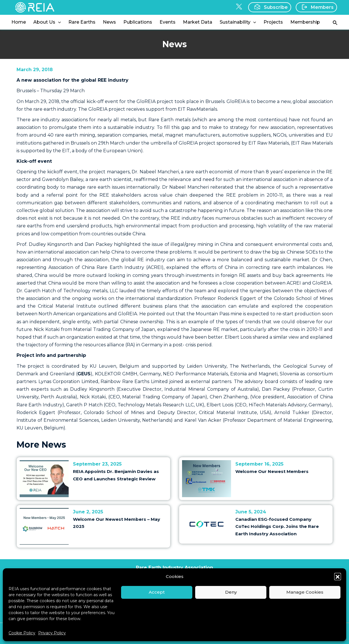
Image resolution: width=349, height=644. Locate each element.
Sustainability (238, 22)
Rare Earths (82, 22)
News (109, 22)
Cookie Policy (22, 633)
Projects (273, 22)
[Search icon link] (335, 22)
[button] (338, 576)
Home (19, 22)
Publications (138, 22)
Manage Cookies (305, 592)
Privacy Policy (52, 633)
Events (168, 22)
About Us (47, 22)
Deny (231, 592)
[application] (58, 22)
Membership (305, 22)
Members (316, 7)
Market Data (198, 22)
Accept (157, 592)
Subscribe (269, 7)
